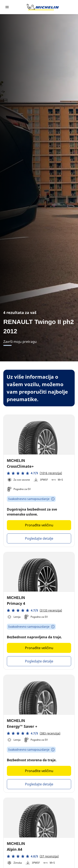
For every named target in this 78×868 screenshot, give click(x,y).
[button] (34, 473)
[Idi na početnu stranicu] (43, 7)
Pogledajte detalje (39, 538)
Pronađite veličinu (39, 525)
